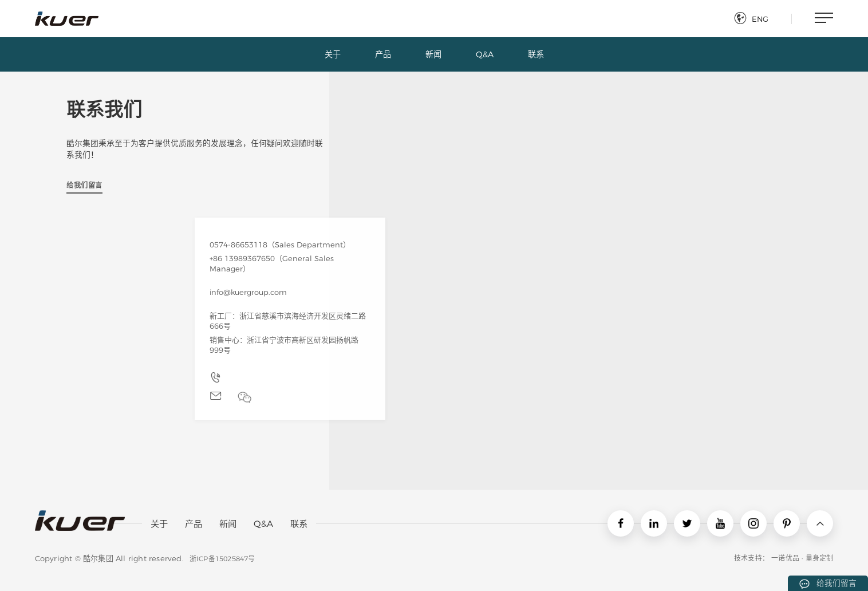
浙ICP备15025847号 (222, 559)
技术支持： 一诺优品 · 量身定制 (784, 558)
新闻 (228, 524)
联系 (299, 524)
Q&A (263, 524)
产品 (194, 524)
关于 (159, 524)
